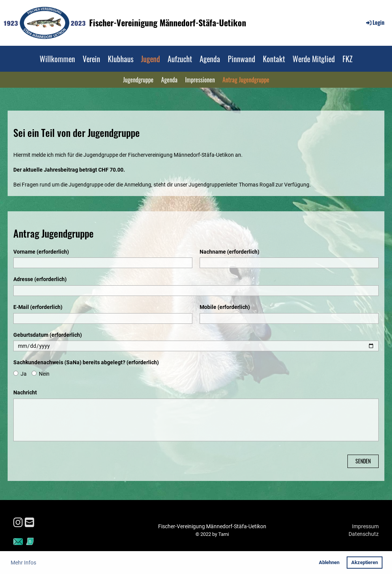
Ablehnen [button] (329, 562)
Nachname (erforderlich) (230, 252)
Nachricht (25, 392)
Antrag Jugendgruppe (246, 80)
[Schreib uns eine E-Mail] (30, 523)
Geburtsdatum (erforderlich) (48, 335)
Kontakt (274, 59)
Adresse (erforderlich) (40, 279)
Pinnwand (242, 59)
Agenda (210, 59)
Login (375, 22)
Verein (91, 59)
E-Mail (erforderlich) (38, 307)
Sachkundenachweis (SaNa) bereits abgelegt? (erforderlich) (86, 362)
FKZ (347, 59)
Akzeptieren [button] (365, 562)
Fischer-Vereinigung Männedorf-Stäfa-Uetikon (168, 23)
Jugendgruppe (138, 80)
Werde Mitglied (314, 59)
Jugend (150, 59)
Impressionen (200, 80)
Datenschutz (364, 534)
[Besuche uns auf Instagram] (18, 523)
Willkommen (57, 59)
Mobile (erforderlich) (225, 307)
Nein (41, 374)
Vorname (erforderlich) (41, 252)
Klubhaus (121, 59)
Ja (20, 374)
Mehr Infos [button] (23, 563)
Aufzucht (180, 59)
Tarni (224, 534)
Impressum (365, 526)
